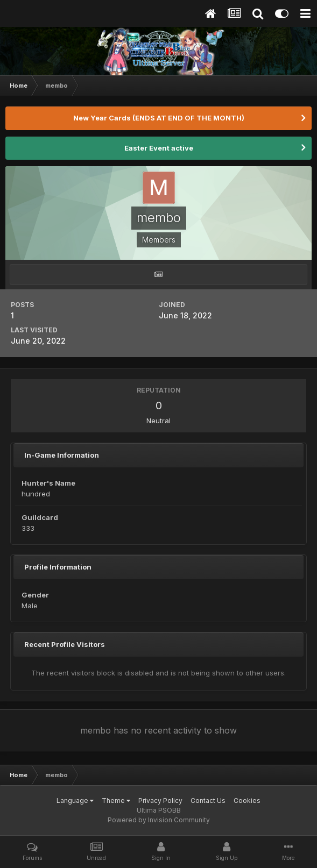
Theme (116, 801)
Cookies (247, 801)
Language (75, 801)
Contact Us (208, 801)
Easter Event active (159, 148)
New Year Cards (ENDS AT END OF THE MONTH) (159, 118)
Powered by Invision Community (159, 820)
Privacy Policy (160, 801)
